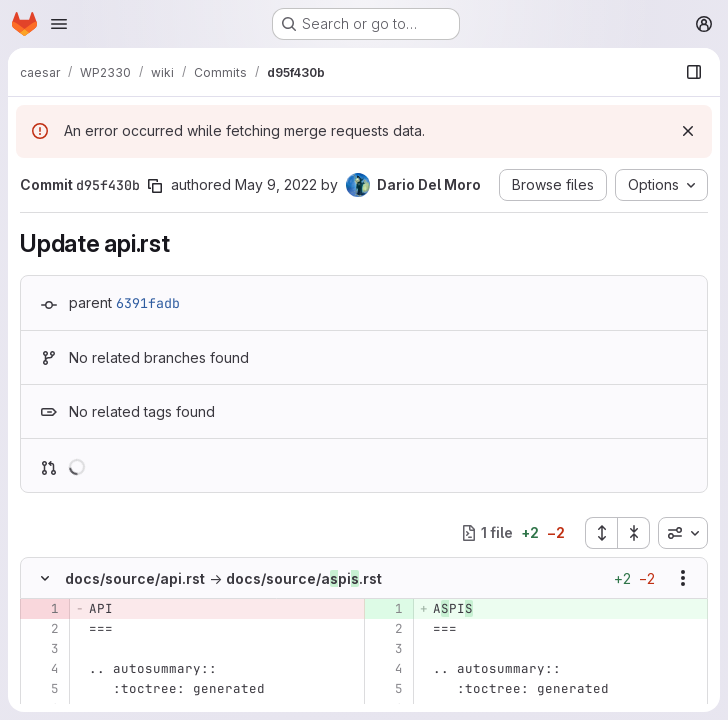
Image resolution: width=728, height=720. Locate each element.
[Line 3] (42, 649)
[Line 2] (42, 629)
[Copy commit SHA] (155, 186)
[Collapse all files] (634, 533)
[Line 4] (42, 669)
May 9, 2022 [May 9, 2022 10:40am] (276, 184)
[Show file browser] (694, 72)
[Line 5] (42, 689)
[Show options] (683, 578)
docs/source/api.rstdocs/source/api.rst (223, 578)
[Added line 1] (386, 609)
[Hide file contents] (45, 578)
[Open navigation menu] (59, 24)
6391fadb (148, 303)
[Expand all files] (601, 533)
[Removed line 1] (42, 609)
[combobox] (683, 533)
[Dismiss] (688, 131)
